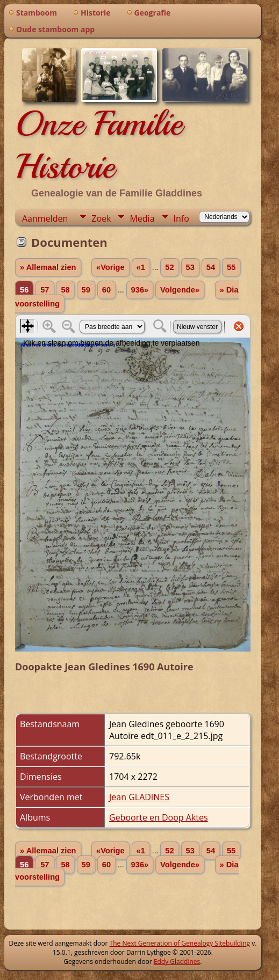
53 (190, 267)
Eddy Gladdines (177, 961)
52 (169, 267)
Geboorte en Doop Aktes (159, 817)
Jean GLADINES (139, 797)
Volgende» (180, 290)
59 (86, 290)
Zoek (101, 218)
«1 (141, 267)
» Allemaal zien (48, 267)
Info (181, 218)
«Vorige (110, 267)
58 (65, 290)
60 (106, 290)
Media (142, 218)
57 (45, 290)
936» (140, 290)
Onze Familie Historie (99, 145)
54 (211, 267)
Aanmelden (45, 218)
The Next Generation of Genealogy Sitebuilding (180, 943)
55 (231, 267)
